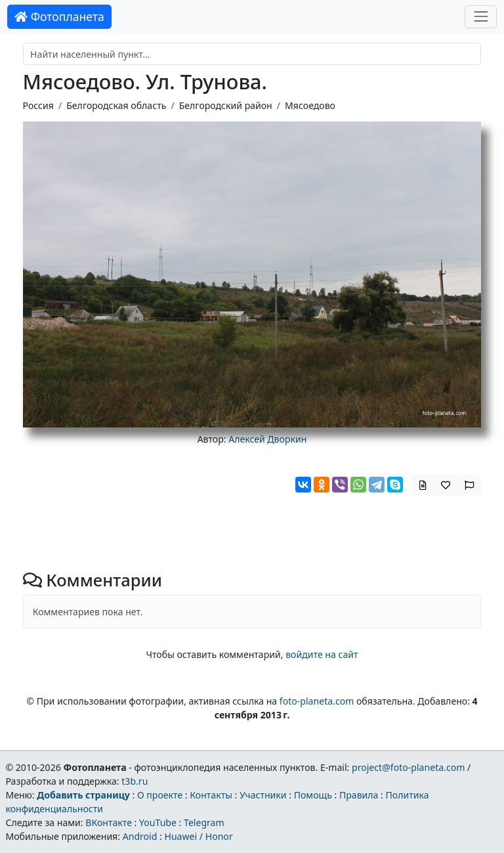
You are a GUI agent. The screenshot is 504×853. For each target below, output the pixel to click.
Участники (263, 795)
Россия (38, 105)
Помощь (313, 795)
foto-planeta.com (317, 701)
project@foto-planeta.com (408, 767)
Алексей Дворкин (267, 439)
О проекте (160, 795)
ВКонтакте (109, 822)
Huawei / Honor (198, 836)
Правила (359, 795)
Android (140, 836)
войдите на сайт (322, 654)
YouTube (158, 822)
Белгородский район (226, 105)
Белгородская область (116, 105)
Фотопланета (59, 16)
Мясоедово (310, 105)
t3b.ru (135, 781)
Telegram (204, 822)
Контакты (211, 795)
